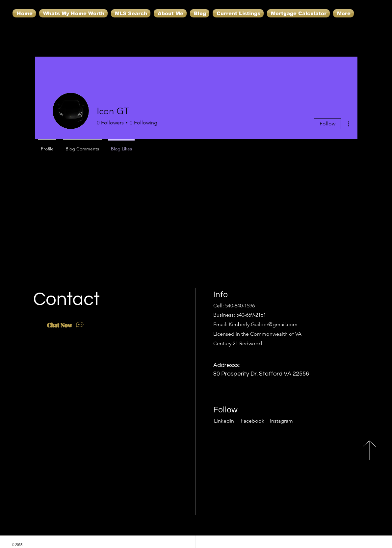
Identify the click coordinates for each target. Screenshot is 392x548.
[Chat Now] (66, 325)
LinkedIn (224, 421)
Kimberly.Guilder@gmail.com (263, 324)
